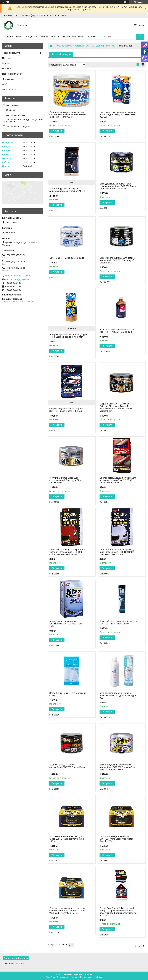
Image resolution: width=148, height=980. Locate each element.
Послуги (7, 68)
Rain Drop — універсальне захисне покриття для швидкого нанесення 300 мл (118, 114)
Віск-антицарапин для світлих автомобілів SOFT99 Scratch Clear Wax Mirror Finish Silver (118, 767)
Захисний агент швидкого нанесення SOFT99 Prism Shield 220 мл (118, 622)
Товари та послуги (63, 46)
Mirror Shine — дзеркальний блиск (67, 258)
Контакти (56, 37)
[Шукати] (140, 37)
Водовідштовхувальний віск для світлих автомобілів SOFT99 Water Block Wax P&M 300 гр (68, 114)
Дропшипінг (8, 79)
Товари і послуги (24, 37)
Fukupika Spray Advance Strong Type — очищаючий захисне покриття (68, 336)
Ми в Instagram (10, 89)
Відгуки (6, 63)
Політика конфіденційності (91, 977)
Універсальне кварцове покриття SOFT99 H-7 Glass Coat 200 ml (117, 331)
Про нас (44, 37)
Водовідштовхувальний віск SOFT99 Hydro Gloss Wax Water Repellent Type (116, 839)
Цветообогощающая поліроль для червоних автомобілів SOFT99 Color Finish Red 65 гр (118, 480)
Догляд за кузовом (106, 46)
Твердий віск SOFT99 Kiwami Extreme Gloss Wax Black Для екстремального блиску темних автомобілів (116, 407)
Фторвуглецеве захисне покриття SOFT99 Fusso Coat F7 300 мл (67, 410)
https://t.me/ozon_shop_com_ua (18, 302)
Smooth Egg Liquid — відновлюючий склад (68, 694)
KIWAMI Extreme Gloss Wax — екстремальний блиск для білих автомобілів (66, 480)
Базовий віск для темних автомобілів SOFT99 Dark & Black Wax (67, 767)
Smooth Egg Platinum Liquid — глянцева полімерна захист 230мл (67, 190)
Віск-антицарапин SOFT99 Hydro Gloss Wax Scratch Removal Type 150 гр (67, 839)
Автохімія (79, 46)
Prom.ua (88, 974)
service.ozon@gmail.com (17, 279)
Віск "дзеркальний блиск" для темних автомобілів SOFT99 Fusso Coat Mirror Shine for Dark (118, 186)
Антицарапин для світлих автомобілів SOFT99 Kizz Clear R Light (67, 624)
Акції (5, 84)
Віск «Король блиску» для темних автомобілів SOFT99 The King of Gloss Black (117, 260)
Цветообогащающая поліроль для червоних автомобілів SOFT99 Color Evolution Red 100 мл (68, 552)
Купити (58, 131)
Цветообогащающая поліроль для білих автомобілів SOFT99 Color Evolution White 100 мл (118, 552)
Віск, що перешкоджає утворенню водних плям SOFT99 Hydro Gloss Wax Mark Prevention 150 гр (68, 911)
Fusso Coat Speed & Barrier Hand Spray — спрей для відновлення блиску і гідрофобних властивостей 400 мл (118, 912)
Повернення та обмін (74, 37)
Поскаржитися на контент (67, 977)
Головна (8, 37)
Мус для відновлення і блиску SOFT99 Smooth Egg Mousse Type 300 (118, 695)
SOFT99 (90, 46)
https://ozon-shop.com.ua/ (18, 276)
